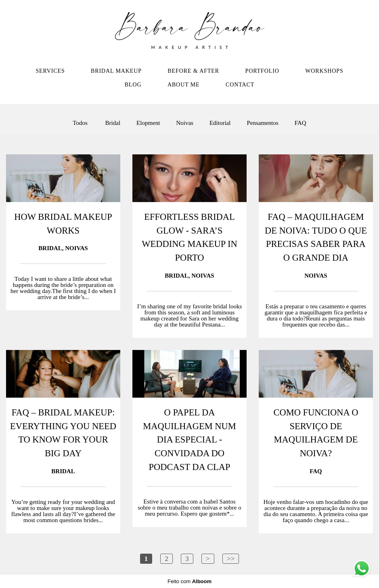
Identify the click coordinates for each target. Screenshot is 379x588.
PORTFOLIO (262, 71)
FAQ (300, 123)
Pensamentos (262, 123)
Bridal (113, 123)
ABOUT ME (184, 85)
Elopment (148, 123)
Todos (80, 123)
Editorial (220, 123)
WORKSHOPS (324, 71)
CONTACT (240, 85)
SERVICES (50, 71)
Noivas (185, 123)
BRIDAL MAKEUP (116, 71)
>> (231, 558)
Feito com (189, 581)
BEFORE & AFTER (193, 71)
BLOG (133, 85)
